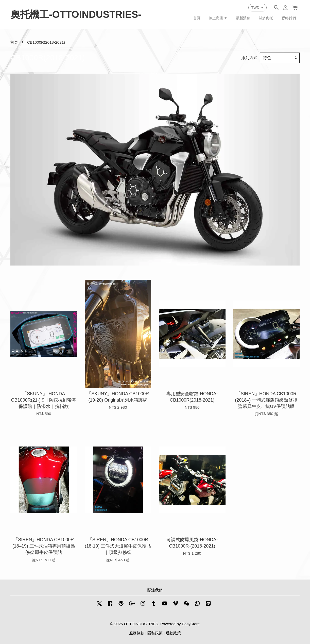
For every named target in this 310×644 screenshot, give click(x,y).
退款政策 (173, 633)
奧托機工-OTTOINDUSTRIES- (76, 14)
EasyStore (191, 624)
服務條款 (137, 633)
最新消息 (243, 18)
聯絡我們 (289, 18)
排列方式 (249, 58)
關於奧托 (266, 18)
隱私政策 (155, 633)
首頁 (197, 18)
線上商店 (218, 18)
